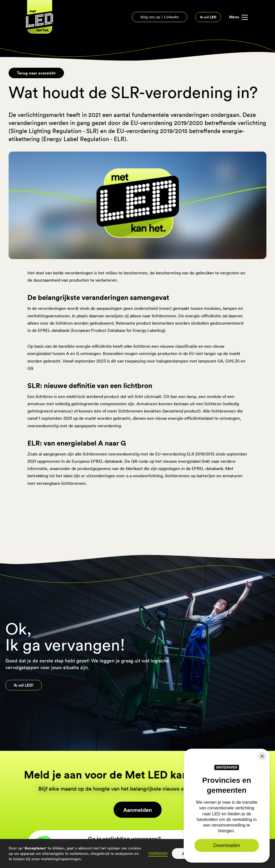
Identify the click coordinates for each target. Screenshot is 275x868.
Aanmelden (138, 810)
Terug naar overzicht (36, 73)
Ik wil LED (208, 17)
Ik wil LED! (24, 685)
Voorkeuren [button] (158, 853)
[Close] (262, 756)
